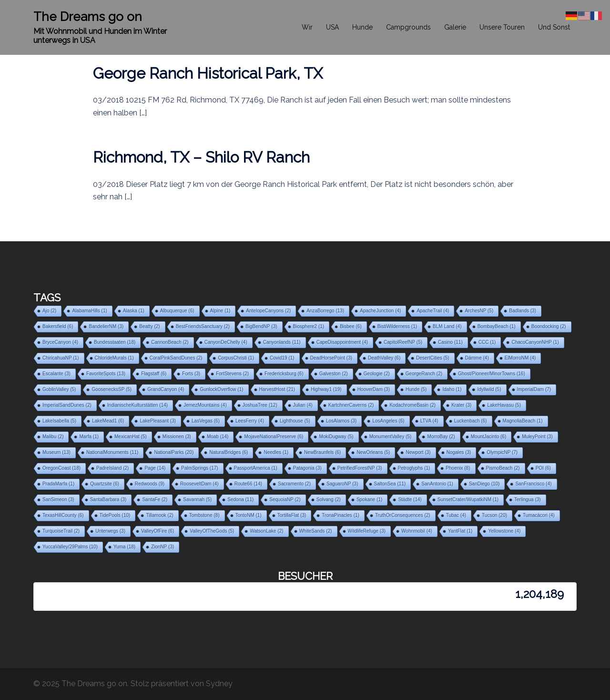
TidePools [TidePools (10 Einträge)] (115, 515)
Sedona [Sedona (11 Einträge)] (240, 499)
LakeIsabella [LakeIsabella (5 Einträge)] (59, 421)
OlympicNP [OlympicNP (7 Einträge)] (502, 452)
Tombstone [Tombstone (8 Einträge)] (204, 515)
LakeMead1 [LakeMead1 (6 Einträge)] (108, 421)
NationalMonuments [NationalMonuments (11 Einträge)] (112, 452)
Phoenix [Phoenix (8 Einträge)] (458, 468)
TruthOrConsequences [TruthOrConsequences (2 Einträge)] (403, 515)
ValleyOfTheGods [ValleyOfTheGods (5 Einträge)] (212, 531)
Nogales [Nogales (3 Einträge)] (459, 452)
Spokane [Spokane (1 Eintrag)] (369, 499)
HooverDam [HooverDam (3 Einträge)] (374, 389)
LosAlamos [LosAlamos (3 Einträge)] (341, 421)
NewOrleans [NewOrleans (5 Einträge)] (373, 452)
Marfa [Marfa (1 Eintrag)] (89, 437)
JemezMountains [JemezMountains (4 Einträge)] (205, 405)
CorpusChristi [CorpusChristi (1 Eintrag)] (236, 358)
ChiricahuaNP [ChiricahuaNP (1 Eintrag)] (61, 358)
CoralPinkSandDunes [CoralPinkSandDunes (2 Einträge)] (176, 358)
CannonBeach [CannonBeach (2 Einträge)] (170, 342)
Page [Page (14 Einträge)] (155, 468)
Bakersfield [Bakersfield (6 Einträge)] (58, 326)
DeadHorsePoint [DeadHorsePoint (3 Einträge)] (331, 358)
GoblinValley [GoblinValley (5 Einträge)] (59, 389)
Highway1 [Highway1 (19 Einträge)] (326, 389)
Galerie (455, 27)
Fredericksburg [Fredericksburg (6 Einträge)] (284, 374)
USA (332, 27)
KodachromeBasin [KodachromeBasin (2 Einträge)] (412, 405)
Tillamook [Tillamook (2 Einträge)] (159, 515)
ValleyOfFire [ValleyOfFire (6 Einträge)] (158, 531)
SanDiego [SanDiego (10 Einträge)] (484, 484)
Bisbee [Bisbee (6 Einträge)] (351, 326)
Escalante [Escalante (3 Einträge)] (56, 374)
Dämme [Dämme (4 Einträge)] (477, 358)
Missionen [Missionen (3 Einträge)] (177, 437)
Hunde (362, 27)
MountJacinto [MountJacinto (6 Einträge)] (488, 437)
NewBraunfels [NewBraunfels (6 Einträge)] (322, 452)
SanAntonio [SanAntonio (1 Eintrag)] (437, 484)
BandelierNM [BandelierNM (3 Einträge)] (106, 326)
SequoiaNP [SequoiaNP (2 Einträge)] (285, 499)
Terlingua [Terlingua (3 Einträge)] (528, 499)
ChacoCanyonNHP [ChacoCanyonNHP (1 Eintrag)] (535, 342)
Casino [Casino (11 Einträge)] (450, 342)
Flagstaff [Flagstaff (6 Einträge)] (154, 374)
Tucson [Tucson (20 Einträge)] (494, 515)
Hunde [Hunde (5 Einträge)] (416, 389)
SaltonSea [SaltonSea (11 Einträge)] (390, 484)
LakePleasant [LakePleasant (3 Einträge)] (158, 421)
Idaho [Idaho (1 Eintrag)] (452, 389)
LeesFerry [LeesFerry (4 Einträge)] (250, 421)
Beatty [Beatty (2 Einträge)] (149, 326)
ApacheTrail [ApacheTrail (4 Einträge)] (433, 311)
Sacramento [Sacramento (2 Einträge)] (294, 484)
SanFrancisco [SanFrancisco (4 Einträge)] (533, 484)
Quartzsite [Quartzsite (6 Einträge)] (105, 484)
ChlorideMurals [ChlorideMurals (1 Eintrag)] (114, 358)
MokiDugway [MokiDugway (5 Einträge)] (336, 437)
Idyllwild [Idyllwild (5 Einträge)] (489, 389)
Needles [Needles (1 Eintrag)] (276, 452)
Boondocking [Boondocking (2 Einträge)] (549, 326)
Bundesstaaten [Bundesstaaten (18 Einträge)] (115, 342)
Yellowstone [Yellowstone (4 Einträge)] (504, 531)
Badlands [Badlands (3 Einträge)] (523, 311)
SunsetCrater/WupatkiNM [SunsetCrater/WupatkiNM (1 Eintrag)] (468, 499)
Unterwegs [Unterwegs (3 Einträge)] (110, 531)
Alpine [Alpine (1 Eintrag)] (220, 311)
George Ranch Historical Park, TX (208, 73)
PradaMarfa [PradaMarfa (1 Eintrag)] (58, 484)
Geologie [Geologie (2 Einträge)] (377, 374)
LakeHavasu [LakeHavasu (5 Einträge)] (504, 405)
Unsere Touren (502, 27)
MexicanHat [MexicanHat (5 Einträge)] (131, 437)
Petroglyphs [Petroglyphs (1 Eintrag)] (414, 468)
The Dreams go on (88, 17)
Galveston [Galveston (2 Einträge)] (334, 374)
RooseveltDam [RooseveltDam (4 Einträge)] (199, 484)
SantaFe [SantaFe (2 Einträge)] (155, 499)
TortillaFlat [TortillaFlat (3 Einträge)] (292, 515)
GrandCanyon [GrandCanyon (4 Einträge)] (166, 389)
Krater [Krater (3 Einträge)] (461, 405)
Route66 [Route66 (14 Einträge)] (248, 484)
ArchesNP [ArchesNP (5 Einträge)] (479, 311)
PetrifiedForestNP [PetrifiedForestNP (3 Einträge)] (360, 468)
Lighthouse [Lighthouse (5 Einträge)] (295, 421)
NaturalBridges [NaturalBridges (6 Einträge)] (229, 452)
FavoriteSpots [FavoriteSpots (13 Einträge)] (106, 374)
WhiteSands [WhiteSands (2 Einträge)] (316, 531)
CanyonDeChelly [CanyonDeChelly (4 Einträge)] (226, 342)
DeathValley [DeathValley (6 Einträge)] (384, 358)
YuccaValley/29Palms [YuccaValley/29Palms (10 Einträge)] (70, 547)
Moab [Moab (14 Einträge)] (218, 437)
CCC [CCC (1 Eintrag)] (487, 342)
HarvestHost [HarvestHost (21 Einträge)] (277, 389)
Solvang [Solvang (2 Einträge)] (329, 499)
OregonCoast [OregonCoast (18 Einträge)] (61, 468)
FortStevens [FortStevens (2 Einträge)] (232, 374)
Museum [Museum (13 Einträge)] (56, 452)
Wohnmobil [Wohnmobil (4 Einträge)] (417, 531)
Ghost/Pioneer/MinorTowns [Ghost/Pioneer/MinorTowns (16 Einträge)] (492, 374)
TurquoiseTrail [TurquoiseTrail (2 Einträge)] (61, 531)
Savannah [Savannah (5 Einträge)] (197, 499)
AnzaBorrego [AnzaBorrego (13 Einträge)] (325, 311)
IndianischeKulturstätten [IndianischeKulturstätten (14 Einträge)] (137, 405)
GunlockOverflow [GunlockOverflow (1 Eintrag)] (221, 389)
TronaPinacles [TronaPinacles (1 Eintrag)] (341, 515)
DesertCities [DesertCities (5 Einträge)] (432, 358)
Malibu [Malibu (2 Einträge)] (53, 437)
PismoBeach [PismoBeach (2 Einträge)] (503, 468)
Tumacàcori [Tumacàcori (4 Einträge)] (539, 515)
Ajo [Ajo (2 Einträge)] (49, 311)
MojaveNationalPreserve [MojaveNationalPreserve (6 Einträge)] (274, 437)
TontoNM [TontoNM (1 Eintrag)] (249, 515)
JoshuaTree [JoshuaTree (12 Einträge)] (260, 405)
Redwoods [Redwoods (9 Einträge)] (150, 484)
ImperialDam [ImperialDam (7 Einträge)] (534, 389)
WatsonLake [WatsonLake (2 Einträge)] (266, 531)
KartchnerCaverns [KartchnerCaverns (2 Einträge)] (351, 405)
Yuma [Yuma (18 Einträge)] (124, 547)
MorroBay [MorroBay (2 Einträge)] (441, 437)
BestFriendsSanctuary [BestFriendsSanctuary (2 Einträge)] (203, 326)
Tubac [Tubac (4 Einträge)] (456, 515)
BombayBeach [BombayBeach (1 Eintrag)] (497, 326)
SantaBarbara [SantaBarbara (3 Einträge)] (108, 499)
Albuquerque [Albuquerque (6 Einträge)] (177, 311)
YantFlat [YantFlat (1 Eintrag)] (460, 531)
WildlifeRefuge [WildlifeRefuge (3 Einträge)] (367, 531)
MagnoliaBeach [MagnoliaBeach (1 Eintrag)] (523, 421)
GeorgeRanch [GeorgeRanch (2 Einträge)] (424, 374)
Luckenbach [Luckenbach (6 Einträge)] (471, 421)
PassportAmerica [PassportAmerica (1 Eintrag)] (256, 468)
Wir (307, 27)
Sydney (219, 684)
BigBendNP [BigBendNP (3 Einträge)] (261, 326)
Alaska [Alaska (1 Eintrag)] (134, 311)
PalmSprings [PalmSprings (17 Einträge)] (199, 468)
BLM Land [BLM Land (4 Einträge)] (447, 326)
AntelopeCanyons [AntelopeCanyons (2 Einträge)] (268, 311)
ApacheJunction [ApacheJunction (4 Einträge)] (380, 311)
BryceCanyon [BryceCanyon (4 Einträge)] (60, 342)
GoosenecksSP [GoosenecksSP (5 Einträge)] (112, 389)
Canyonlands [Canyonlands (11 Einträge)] (282, 342)
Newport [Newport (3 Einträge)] (418, 452)
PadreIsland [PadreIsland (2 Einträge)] (112, 468)
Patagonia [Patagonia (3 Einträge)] (307, 468)
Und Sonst (554, 27)
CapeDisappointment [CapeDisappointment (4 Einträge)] (342, 342)
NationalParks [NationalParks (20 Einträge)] (174, 452)
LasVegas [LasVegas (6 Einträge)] (206, 421)
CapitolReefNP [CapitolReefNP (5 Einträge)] (403, 342)
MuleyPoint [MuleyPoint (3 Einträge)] (537, 437)
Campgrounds (408, 27)
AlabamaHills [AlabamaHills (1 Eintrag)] (89, 311)
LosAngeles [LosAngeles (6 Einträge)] (388, 421)
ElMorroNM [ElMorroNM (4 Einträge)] (520, 358)
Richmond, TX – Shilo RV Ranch (201, 157)
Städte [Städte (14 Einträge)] (410, 499)
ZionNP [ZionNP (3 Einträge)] (163, 547)
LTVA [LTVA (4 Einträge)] (429, 421)
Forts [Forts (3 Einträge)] (191, 374)
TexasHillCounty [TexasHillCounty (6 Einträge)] (63, 515)
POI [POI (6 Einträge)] (543, 468)
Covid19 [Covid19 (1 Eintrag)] (282, 358)
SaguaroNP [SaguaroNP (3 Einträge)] (342, 484)
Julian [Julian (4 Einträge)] (303, 405)
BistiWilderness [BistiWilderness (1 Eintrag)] (397, 326)
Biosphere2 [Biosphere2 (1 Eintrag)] (309, 326)
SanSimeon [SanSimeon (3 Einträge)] (58, 499)
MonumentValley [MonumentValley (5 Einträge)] (391, 437)
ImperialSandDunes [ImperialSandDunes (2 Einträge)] (67, 405)
